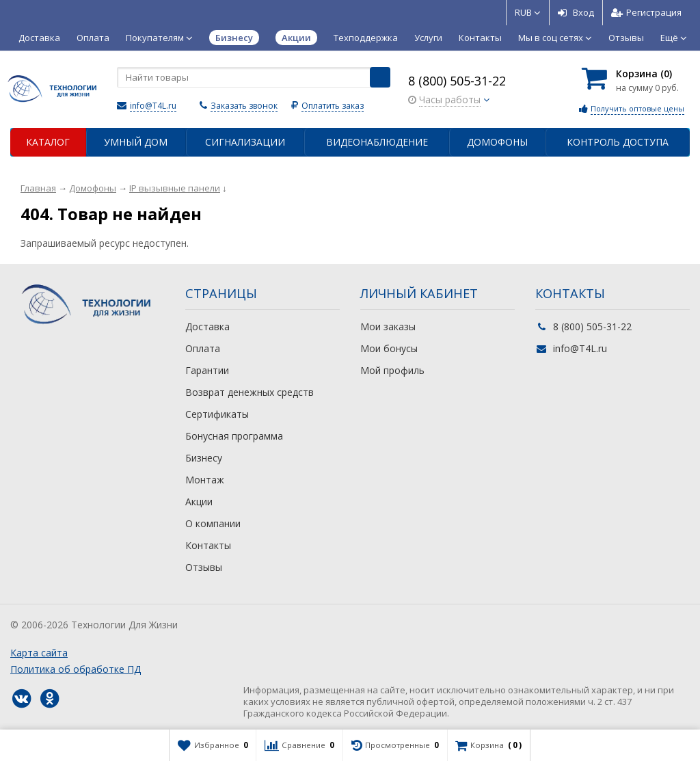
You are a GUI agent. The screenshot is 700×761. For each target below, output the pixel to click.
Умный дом (136, 142)
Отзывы (626, 38)
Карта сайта (39, 653)
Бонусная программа (234, 436)
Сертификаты (217, 414)
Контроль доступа (618, 142)
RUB (528, 12)
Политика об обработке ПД (76, 669)
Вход (576, 12)
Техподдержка (366, 38)
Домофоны (497, 142)
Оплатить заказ (333, 106)
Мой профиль (392, 370)
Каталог (48, 142)
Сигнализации (245, 142)
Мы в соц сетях (555, 38)
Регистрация (646, 12)
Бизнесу (204, 458)
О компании (213, 523)
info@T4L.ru (153, 106)
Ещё (674, 38)
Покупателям (159, 38)
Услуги (428, 38)
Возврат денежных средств (250, 392)
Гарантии (207, 370)
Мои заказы (388, 326)
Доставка (39, 38)
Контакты (480, 38)
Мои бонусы (389, 348)
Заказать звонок (244, 106)
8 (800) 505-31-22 (457, 81)
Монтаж (205, 480)
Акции (199, 502)
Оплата (93, 38)
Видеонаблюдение (377, 142)
